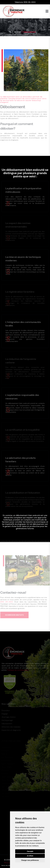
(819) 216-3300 (30, 2)
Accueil (18, 32)
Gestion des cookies (7, 865)
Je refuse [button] (30, 856)
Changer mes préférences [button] (30, 860)
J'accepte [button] (30, 851)
